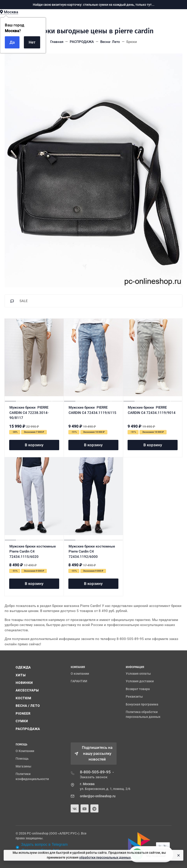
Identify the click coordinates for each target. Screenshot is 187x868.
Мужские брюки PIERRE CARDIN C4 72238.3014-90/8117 (29, 413)
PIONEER (23, 714)
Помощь (22, 758)
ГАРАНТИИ (79, 681)
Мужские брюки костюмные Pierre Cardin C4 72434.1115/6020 (33, 552)
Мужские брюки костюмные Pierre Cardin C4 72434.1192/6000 (92, 552)
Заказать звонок (94, 777)
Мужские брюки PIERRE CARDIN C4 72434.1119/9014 (152, 410)
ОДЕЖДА (23, 667)
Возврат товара (138, 689)
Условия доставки (140, 681)
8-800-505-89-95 (95, 772)
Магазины (23, 766)
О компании (80, 674)
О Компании (25, 751)
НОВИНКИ (24, 683)
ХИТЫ (21, 675)
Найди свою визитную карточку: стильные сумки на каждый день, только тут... (94, 5)
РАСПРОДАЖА (28, 729)
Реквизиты (134, 697)
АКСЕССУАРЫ (27, 690)
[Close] (178, 855)
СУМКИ (22, 721)
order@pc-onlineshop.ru (98, 796)
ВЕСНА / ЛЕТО (28, 706)
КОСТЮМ (24, 698)
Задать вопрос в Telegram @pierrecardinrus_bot (42, 847)
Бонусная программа (142, 704)
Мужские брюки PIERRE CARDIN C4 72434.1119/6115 (92, 410)
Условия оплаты (138, 674)
